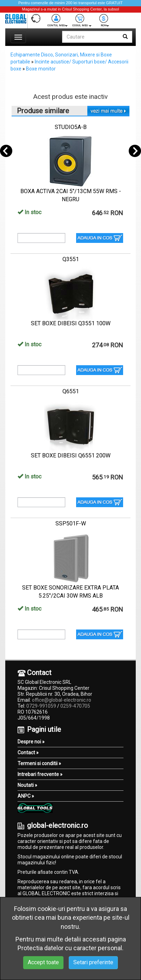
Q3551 (71, 259)
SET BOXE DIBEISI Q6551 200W (71, 455)
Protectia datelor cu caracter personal (70, 948)
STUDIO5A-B (71, 127)
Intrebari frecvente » (40, 774)
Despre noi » (31, 742)
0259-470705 (75, 706)
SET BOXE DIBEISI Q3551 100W (71, 323)
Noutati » (27, 785)
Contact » (28, 753)
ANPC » (26, 796)
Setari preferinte (93, 962)
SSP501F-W (71, 523)
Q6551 (71, 391)
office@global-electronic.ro (62, 700)
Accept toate (43, 962)
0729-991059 (41, 706)
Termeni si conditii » (39, 763)
